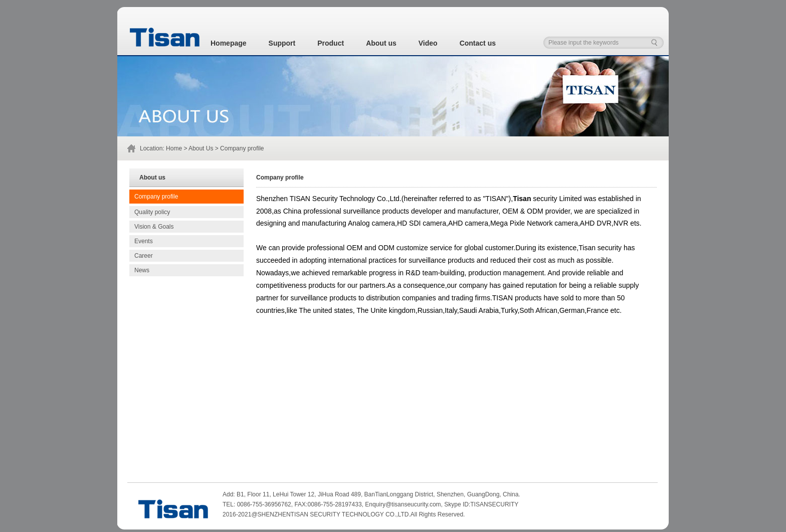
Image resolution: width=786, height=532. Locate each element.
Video (428, 43)
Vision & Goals (154, 227)
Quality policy (152, 212)
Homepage (229, 43)
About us (381, 43)
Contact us (478, 43)
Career (144, 256)
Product (331, 43)
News (142, 270)
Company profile (156, 197)
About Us (201, 148)
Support (282, 43)
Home (174, 148)
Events (144, 241)
